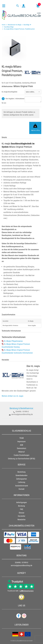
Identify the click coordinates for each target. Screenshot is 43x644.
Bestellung (21, 472)
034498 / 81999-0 (22, 412)
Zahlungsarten (21, 479)
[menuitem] (4, 25)
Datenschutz (22, 448)
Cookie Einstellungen (22, 455)
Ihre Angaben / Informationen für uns (13, 101)
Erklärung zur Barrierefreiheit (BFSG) (22, 459)
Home (4, 25)
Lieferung (22, 482)
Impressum (21, 442)
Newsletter (22, 520)
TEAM (21, 438)
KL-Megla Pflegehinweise (13, 341)
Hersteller (22, 516)
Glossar (22, 513)
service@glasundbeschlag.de (22, 414)
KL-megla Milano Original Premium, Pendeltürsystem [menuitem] (19, 29)
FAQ (22, 509)
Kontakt (22, 489)
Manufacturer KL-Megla (14, 25)
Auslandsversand (22, 486)
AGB (21, 445)
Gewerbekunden (21, 475)
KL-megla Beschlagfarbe (10, 92)
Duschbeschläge (9, 27)
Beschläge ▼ (27, 25)
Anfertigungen (22, 502)
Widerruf (21, 452)
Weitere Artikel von (12, 396)
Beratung (21, 506)
